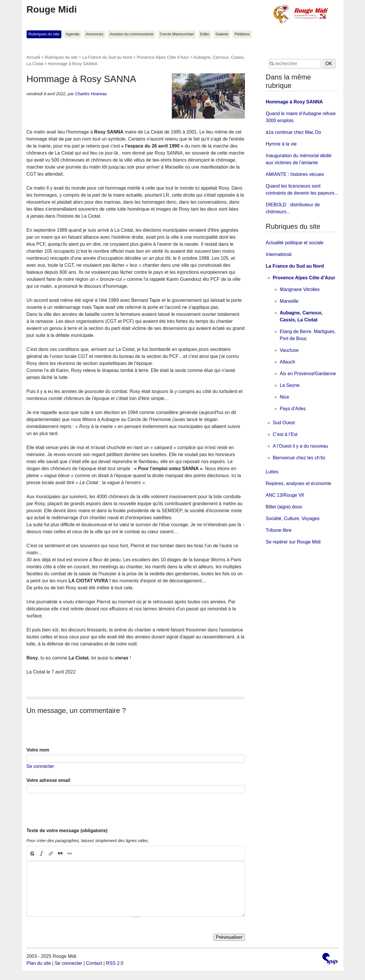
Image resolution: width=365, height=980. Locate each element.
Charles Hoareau (91, 94)
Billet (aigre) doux (284, 507)
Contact (94, 963)
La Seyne (290, 385)
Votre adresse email (49, 780)
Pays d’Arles (293, 409)
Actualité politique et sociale (294, 243)
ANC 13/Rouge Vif (285, 495)
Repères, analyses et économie (298, 483)
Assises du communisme (132, 34)
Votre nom (38, 750)
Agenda (73, 34)
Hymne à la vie (281, 144)
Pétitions (242, 34)
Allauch (287, 362)
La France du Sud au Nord (107, 57)
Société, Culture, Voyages (293, 518)
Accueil (33, 57)
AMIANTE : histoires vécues (295, 174)
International (278, 254)
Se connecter (40, 766)
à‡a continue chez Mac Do (293, 132)
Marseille (289, 301)
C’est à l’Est (285, 434)
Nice (284, 397)
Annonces (94, 34)
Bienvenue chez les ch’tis (299, 458)
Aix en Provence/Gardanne (308, 374)
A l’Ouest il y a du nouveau (300, 446)
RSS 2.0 (115, 963)
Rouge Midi (52, 9)
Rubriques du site (44, 34)
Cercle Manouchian (177, 34)
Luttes (272, 472)
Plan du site (39, 963)
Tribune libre (278, 530)
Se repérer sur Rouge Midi (293, 542)
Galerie (222, 34)
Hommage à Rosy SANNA (294, 102)
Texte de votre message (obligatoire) (67, 831)
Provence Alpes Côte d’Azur (163, 57)
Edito (205, 34)
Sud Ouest (284, 423)
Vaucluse (289, 350)
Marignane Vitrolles (300, 289)
